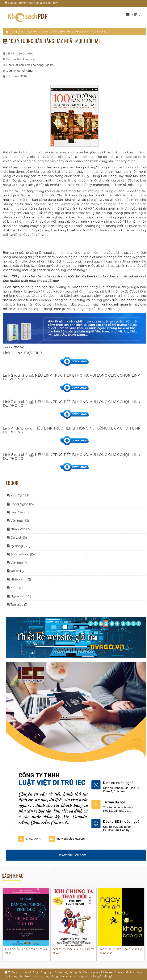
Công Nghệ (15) (20, 504)
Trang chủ (14, 32)
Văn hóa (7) (17, 563)
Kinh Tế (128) (18, 496)
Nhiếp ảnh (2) (19, 579)
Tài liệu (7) (16, 571)
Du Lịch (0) (17, 538)
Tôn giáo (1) (17, 605)
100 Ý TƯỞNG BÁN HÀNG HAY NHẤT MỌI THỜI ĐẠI (75, 32)
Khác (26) (16, 588)
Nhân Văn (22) (19, 529)
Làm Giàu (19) (19, 512)
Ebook (32, 32)
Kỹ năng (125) (18, 546)
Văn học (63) (18, 521)
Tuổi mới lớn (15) (21, 554)
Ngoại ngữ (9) (19, 596)
